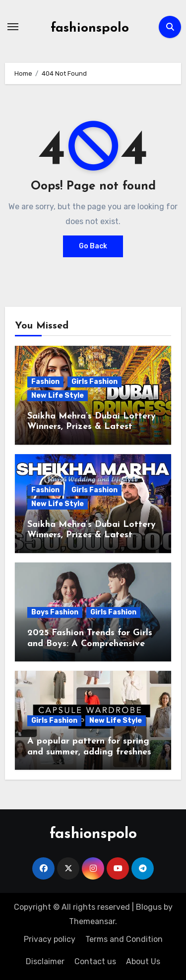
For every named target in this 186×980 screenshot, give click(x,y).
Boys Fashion (55, 612)
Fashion (45, 382)
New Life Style (58, 396)
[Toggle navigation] (13, 27)
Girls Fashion (94, 382)
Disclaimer (45, 961)
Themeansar (92, 921)
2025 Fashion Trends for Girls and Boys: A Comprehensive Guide (90, 644)
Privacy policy (50, 939)
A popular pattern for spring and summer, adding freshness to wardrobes (91, 752)
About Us (143, 961)
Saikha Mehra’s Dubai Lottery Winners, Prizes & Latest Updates (92, 427)
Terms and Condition (124, 939)
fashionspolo (90, 28)
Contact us (95, 961)
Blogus (149, 907)
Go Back (93, 246)
